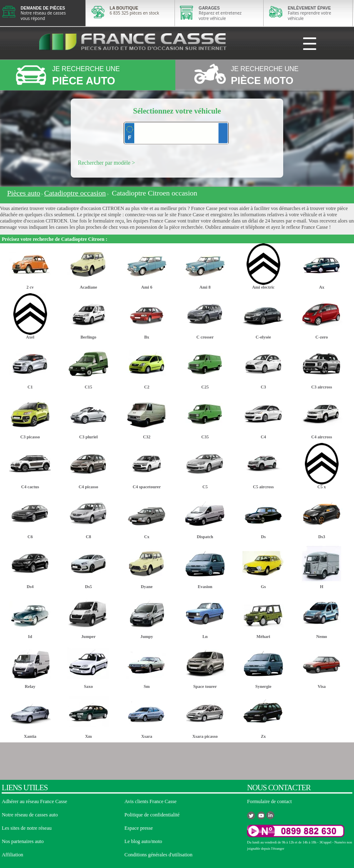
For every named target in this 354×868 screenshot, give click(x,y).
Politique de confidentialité (152, 815)
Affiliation (12, 855)
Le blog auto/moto (143, 841)
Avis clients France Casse (151, 801)
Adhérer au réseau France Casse (34, 801)
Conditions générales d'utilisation (158, 855)
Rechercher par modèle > (106, 163)
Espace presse (139, 828)
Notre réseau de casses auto (30, 815)
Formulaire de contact (269, 801)
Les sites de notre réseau (27, 828)
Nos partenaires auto (23, 841)
